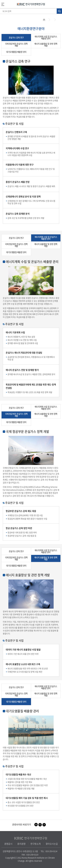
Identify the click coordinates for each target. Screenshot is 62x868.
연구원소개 (36, 844)
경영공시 (8, 844)
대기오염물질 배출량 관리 (16, 52)
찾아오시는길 (52, 844)
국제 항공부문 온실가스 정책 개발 (16, 45)
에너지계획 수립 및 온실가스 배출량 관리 (46, 38)
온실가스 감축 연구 (16, 38)
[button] (40, 825)
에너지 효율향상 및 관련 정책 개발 (46, 45)
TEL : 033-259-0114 (49, 851)
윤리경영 (21, 844)
